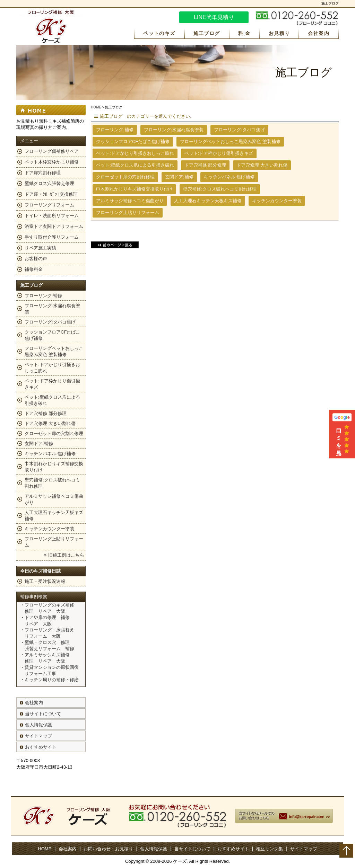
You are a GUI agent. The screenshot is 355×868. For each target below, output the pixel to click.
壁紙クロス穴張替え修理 (49, 183)
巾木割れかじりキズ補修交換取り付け (134, 189)
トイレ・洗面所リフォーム (52, 216)
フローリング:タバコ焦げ (239, 130)
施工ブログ (207, 33)
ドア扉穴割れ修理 (43, 173)
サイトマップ (38, 736)
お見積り (279, 33)
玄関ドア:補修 (179, 177)
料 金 (244, 33)
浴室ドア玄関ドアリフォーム (54, 226)
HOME (96, 107)
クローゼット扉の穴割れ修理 (125, 177)
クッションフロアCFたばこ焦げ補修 (133, 141)
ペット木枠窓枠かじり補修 (52, 162)
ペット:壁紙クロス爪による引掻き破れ (135, 165)
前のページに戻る (115, 245)
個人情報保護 (38, 725)
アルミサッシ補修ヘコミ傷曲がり (130, 201)
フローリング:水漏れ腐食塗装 (174, 130)
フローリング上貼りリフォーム (128, 212)
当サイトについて (43, 714)
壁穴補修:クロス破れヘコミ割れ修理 (220, 189)
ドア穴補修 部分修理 (205, 165)
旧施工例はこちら (66, 555)
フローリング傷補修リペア (52, 151)
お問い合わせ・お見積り (108, 849)
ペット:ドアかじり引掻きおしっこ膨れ (135, 153)
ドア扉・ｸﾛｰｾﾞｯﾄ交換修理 (51, 194)
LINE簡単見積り (214, 17)
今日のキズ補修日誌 (40, 571)
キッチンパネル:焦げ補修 (229, 177)
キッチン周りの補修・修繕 (52, 680)
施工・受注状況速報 (45, 581)
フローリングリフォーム (49, 205)
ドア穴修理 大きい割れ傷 (262, 165)
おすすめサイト (41, 747)
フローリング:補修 (115, 130)
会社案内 (319, 33)
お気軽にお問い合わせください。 (297, 18)
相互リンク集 (269, 849)
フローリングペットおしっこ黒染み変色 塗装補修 (230, 141)
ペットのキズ (159, 33)
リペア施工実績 (40, 248)
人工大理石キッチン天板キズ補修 (208, 201)
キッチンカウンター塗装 (277, 201)
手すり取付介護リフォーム (52, 237)
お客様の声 (36, 259)
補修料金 (34, 269)
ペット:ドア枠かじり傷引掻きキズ (219, 153)
